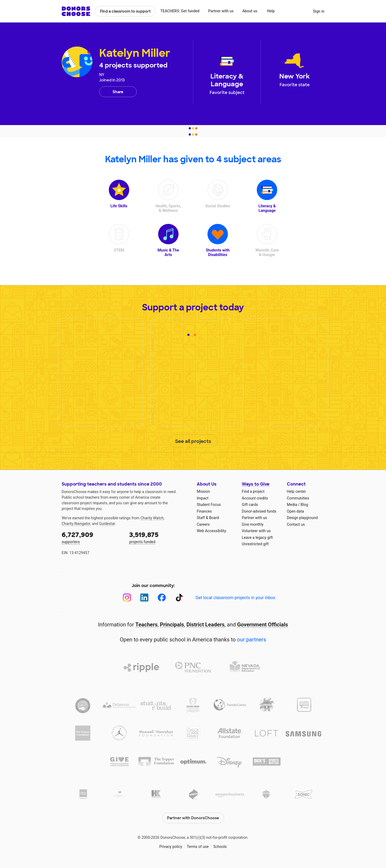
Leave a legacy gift (257, 538)
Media (292, 505)
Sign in (319, 11)
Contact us (296, 524)
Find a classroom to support (125, 11)
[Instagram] (127, 598)
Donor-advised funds (259, 511)
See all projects (193, 441)
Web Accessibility (211, 531)
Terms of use (198, 847)
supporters (92, 537)
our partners (252, 640)
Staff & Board (208, 518)
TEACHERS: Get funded (180, 11)
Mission (203, 491)
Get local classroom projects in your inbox (235, 598)
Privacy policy (171, 847)
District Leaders (206, 625)
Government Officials (263, 625)
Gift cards (250, 505)
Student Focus (209, 505)
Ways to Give (256, 484)
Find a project (253, 491)
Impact (203, 498)
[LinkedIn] (144, 598)
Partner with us (221, 11)
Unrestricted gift (255, 544)
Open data (295, 511)
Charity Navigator (76, 524)
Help (271, 11)
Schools (220, 847)
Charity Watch (152, 518)
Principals (172, 625)
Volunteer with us (256, 531)
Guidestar (107, 524)
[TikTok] (179, 598)
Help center (296, 491)
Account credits (255, 498)
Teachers (146, 625)
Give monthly (253, 524)
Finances (204, 511)
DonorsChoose (76, 11)
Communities (298, 498)
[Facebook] (162, 598)
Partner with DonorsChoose (193, 818)
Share (118, 92)
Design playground (302, 518)
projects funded (159, 537)
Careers (203, 524)
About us (250, 11)
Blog (304, 505)
